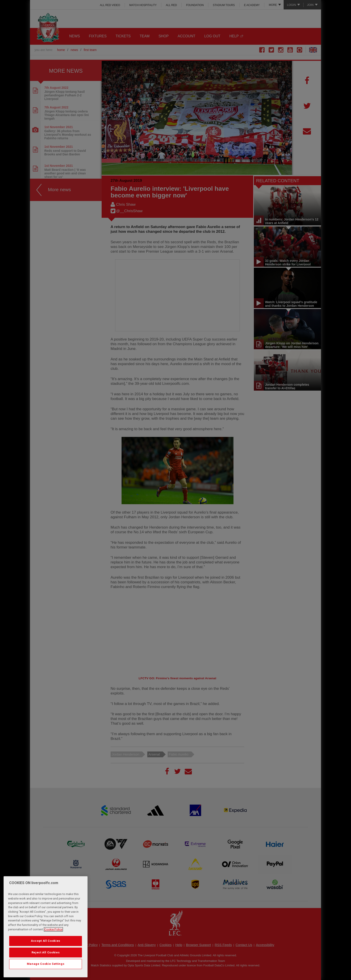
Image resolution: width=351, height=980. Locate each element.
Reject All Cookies (46, 952)
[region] (46, 927)
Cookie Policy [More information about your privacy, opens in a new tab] (53, 929)
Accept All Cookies (46, 941)
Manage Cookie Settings (46, 964)
